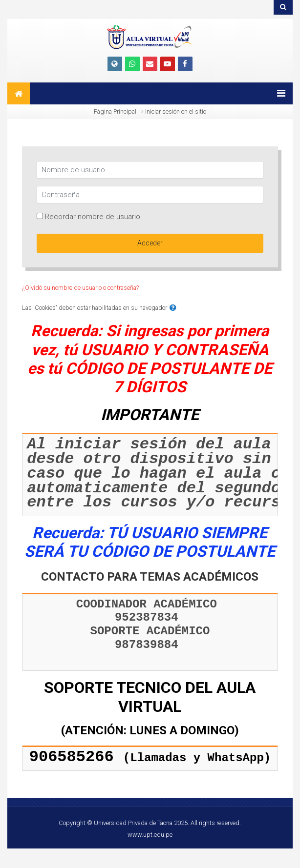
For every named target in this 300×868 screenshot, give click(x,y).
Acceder (150, 243)
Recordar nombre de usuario (93, 217)
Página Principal (115, 111)
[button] (173, 308)
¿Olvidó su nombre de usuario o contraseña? (80, 288)
